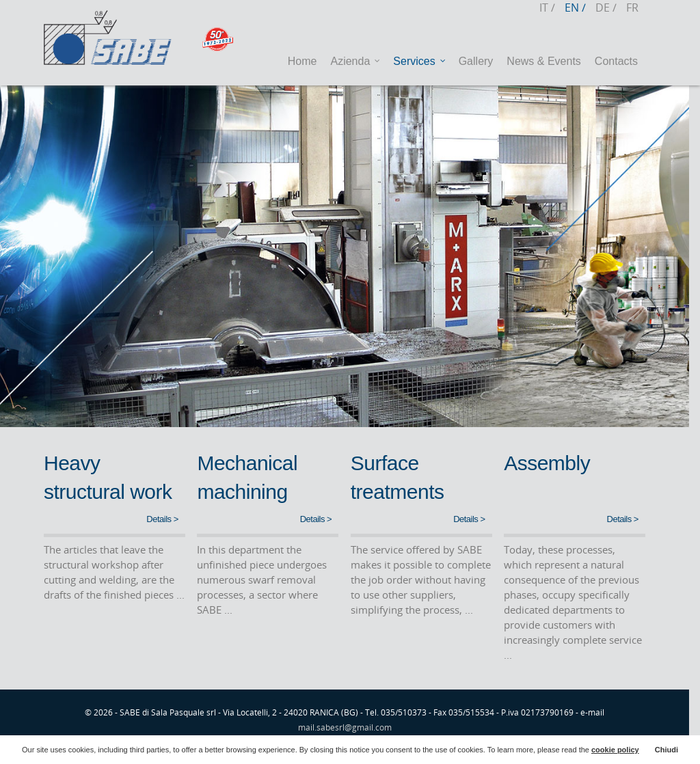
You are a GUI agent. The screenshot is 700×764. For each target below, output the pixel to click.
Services (419, 62)
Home (302, 61)
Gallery (476, 61)
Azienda (355, 62)
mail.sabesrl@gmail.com (345, 727)
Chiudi (667, 750)
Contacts (616, 61)
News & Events (543, 61)
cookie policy (615, 750)
